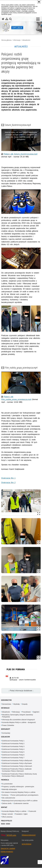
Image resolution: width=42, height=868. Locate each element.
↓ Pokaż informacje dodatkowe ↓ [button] (21, 691)
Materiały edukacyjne (9, 790)
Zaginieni (36, 712)
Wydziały (17, 704)
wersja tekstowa (26, 844)
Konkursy (5, 795)
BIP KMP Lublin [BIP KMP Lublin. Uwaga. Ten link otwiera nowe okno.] (11, 835)
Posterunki (32, 811)
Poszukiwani (26, 712)
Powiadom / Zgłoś (21, 814)
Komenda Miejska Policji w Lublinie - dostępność (19, 723)
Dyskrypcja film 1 (8, 478)
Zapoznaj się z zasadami (8, 849)
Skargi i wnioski (7, 814)
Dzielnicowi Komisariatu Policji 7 (13, 758)
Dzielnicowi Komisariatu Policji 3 (13, 747)
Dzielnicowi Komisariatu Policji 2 (13, 744)
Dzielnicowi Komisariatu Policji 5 (13, 752)
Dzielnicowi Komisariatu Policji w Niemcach (17, 766)
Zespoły (25, 704)
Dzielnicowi (5, 737)
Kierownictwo (6, 700)
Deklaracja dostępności (29, 835)
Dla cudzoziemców (9, 798)
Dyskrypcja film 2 (8, 483)
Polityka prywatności (7, 852)
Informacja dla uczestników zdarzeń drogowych (18, 720)
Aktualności (26, 40)
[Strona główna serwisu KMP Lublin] (3, 19)
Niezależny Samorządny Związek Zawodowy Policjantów (18, 716)
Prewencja (5, 780)
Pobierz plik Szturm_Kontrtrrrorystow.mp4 (20, 154)
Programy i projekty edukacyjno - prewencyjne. (18, 787)
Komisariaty (6, 729)
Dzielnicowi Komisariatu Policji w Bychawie (17, 763)
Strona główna (6, 40)
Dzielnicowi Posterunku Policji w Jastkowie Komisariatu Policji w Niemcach (17, 770)
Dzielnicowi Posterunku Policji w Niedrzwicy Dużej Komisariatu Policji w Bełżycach (19, 775)
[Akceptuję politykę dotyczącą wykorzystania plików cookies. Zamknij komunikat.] (39, 2)
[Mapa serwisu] (7, 19)
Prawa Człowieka (8, 725)
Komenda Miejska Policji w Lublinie (14, 811)
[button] (38, 19)
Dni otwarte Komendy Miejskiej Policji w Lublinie (19, 792)
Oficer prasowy (7, 817)
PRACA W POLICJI (7, 821)
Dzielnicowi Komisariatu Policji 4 (13, 749)
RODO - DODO (6, 824)
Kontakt (4, 807)
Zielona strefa (7, 804)
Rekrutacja (16, 712)
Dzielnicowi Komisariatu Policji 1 (13, 741)
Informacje (17, 40)
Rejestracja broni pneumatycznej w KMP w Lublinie (20, 801)
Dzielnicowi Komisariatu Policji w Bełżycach (17, 761)
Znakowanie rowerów (21, 804)
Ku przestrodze (7, 784)
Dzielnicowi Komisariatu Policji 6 (13, 755)
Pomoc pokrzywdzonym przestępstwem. (25, 795)
